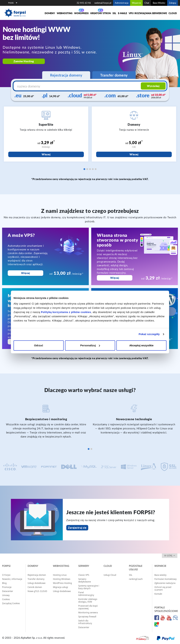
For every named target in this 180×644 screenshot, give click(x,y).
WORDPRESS (81, 13)
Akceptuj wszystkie (142, 345)
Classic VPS (84, 575)
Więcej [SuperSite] (46, 154)
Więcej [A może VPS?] (25, 273)
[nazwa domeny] (78, 86)
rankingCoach (136, 579)
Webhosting (65, 13)
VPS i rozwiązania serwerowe (148, 13)
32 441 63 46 (84, 3)
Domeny (50, 13)
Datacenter (8, 591)
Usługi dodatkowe (36, 583)
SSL (114, 13)
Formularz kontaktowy (165, 579)
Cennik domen (35, 587)
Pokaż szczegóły (149, 334)
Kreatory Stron (101, 13)
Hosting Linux (60, 575)
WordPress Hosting (62, 583)
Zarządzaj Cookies (11, 603)
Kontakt (158, 594)
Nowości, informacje (12, 579)
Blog (4, 583)
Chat (147, 3)
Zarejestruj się (77, 528)
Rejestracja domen (37, 575)
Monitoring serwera (88, 613)
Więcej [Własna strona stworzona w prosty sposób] (115, 278)
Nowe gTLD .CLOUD (37, 591)
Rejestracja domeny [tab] (66, 75)
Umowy (6, 595)
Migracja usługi (60, 587)
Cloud (173, 13)
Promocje (7, 587)
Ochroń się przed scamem (163, 588)
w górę (170, 556)
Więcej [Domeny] (134, 154)
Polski (13, 3)
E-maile (122, 13)
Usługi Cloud (110, 575)
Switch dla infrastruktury (85, 622)
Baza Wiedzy (159, 3)
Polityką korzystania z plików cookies (66, 312)
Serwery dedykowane (84, 580)
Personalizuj (90, 345)
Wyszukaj (153, 86)
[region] (90, 54)
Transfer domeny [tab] (114, 75)
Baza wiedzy (160, 575)
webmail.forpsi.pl (103, 3)
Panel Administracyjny (86, 594)
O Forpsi (6, 575)
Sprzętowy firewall (87, 617)
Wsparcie (136, 3)
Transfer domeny (36, 579)
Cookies (6, 599)
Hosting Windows (62, 579)
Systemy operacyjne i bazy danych (89, 587)
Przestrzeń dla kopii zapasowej (88, 607)
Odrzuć (39, 345)
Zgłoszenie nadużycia (165, 583)
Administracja (122, 3)
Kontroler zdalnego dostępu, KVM (88, 600)
